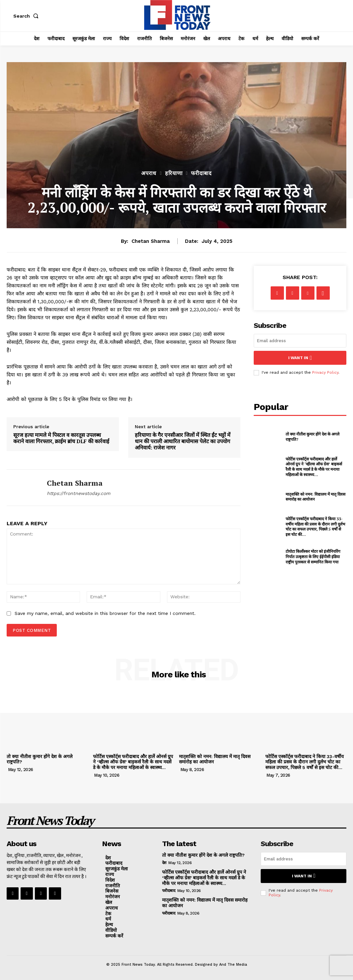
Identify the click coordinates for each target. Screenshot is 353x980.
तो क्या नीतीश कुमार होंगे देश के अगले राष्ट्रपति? (40, 759)
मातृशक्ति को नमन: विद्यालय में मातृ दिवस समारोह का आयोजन (215, 759)
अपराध (149, 173)
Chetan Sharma (151, 241)
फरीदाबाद (201, 173)
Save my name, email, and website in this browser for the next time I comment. (105, 613)
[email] (300, 341)
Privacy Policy (325, 372)
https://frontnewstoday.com (79, 493)
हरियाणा (174, 173)
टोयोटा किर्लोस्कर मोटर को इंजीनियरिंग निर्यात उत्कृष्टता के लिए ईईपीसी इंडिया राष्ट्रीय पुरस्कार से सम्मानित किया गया (313, 556)
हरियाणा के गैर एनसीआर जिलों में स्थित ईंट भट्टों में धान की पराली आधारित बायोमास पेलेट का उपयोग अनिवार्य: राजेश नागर (183, 441)
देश (164, 863)
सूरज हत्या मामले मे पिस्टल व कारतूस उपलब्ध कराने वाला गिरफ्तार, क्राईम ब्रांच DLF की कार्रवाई (61, 438)
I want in (300, 358)
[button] (27, 16)
